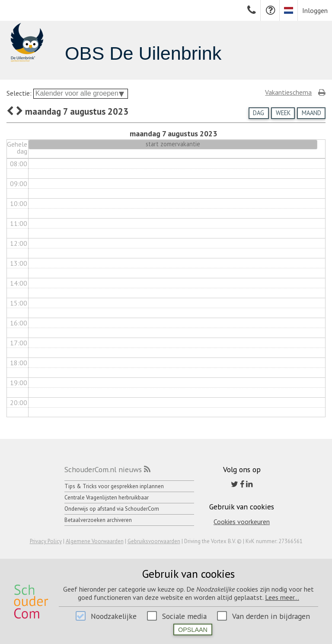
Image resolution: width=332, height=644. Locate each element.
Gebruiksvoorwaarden (154, 541)
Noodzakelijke (114, 616)
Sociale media (184, 616)
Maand (311, 113)
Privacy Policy (46, 541)
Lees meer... (282, 597)
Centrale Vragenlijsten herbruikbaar (107, 497)
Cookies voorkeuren (242, 522)
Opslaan (193, 630)
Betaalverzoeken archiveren (98, 520)
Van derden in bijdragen (271, 616)
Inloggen (315, 10)
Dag (259, 113)
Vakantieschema (288, 92)
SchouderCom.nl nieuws (103, 469)
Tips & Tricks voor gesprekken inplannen (114, 486)
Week (283, 113)
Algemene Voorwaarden (95, 541)
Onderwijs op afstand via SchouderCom (112, 509)
